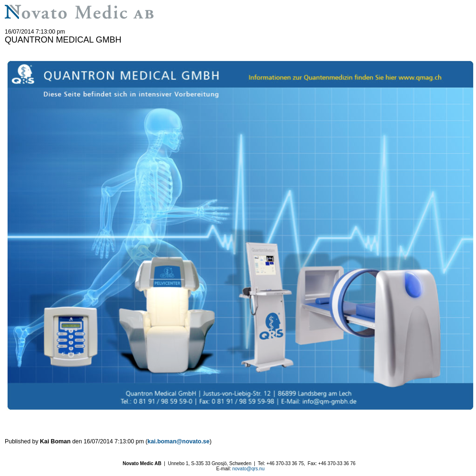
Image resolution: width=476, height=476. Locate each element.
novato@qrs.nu (248, 469)
